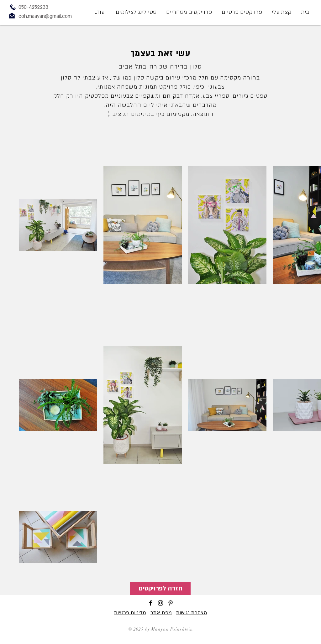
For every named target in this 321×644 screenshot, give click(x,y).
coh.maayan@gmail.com (45, 16)
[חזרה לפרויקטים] (160, 589)
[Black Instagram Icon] (160, 603)
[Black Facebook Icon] (150, 603)
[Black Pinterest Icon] (171, 603)
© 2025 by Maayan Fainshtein (161, 629)
